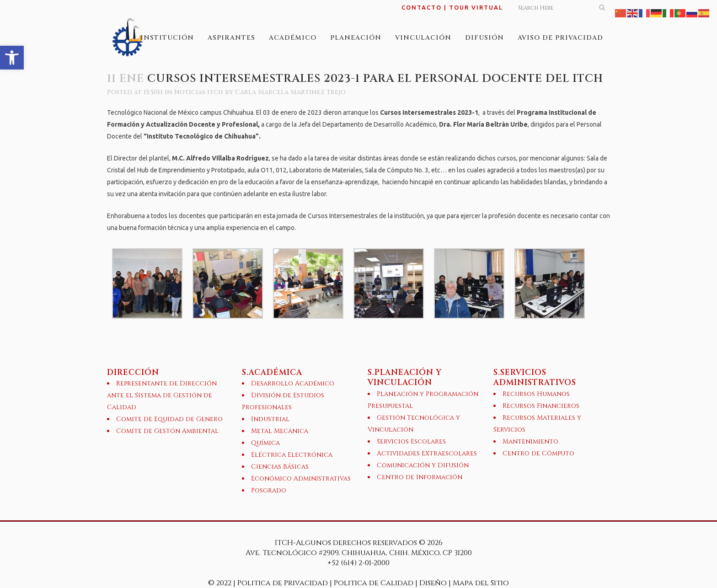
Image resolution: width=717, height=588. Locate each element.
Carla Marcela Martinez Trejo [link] (290, 92)
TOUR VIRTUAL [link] (476, 7)
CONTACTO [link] (422, 7)
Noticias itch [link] (199, 92)
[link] (12, 58)
